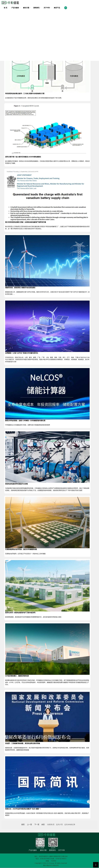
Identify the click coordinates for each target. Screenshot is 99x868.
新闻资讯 (36, 8)
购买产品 (57, 8)
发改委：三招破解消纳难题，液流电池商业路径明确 (23, 743)
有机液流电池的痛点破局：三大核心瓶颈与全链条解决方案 (25, 93)
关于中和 (47, 8)
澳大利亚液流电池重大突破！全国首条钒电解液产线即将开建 (26, 222)
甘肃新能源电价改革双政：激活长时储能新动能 (21, 549)
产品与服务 (15, 8)
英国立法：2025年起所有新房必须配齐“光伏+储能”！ (23, 809)
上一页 (29, 824)
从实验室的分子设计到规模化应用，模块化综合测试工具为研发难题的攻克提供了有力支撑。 (34, 98)
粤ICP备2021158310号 (51, 865)
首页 (23, 824)
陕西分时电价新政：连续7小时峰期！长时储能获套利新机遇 (25, 421)
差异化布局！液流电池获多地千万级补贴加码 (20, 613)
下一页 (37, 824)
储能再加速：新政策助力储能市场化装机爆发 (20, 288)
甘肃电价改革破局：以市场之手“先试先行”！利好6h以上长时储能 (25, 554)
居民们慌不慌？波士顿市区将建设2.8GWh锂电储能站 (23, 157)
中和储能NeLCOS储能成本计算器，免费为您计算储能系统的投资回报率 (28, 425)
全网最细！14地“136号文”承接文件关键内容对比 (22, 353)
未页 (43, 824)
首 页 (5, 8)
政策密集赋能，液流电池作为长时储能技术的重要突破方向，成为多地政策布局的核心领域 (33, 617)
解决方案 (26, 8)
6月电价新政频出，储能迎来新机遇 (17, 676)
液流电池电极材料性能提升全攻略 (16, 484)
